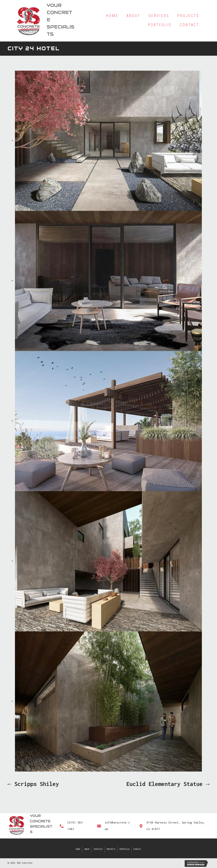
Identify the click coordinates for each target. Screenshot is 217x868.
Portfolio (124, 849)
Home (78, 849)
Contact (137, 849)
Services (98, 849)
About (87, 849)
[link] (112, 16)
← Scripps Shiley (33, 784)
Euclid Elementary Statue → (168, 784)
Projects (111, 849)
